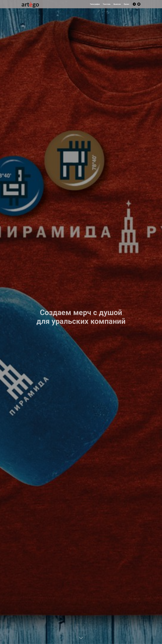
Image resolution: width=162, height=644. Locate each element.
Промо (126, 4)
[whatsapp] (139, 4)
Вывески (117, 4)
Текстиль (107, 4)
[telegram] (134, 4)
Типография (95, 4)
